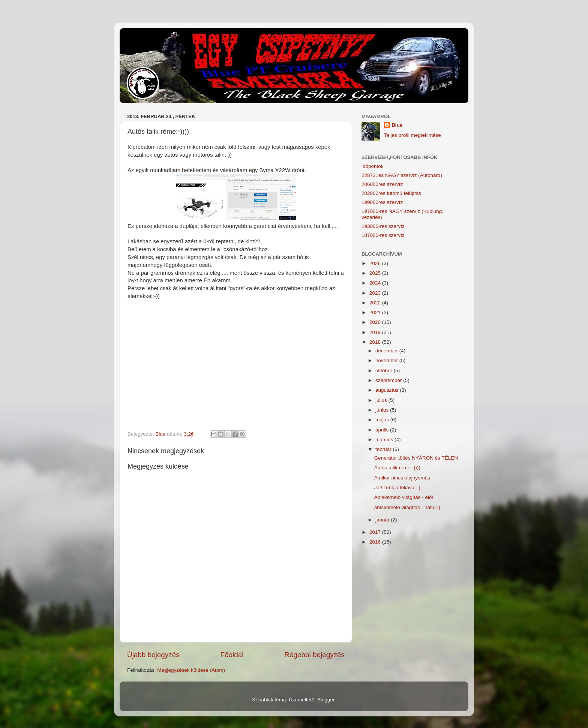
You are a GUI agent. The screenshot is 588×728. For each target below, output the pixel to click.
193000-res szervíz (383, 226)
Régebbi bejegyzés (314, 655)
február (384, 449)
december (387, 351)
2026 (376, 263)
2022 (376, 303)
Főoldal (232, 655)
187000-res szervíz (383, 235)
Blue (397, 125)
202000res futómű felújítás (391, 193)
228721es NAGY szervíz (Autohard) (402, 175)
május (383, 420)
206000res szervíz (382, 184)
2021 (376, 312)
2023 (376, 293)
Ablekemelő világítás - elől (404, 497)
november (387, 360)
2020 (376, 322)
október (385, 371)
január (383, 520)
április (383, 430)
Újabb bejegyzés (153, 655)
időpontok (373, 166)
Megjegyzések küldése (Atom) (191, 670)
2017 (376, 532)
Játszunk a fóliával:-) (397, 488)
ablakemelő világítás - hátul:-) (407, 507)
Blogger (326, 700)
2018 (376, 342)
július (382, 400)
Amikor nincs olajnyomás (402, 478)
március (385, 440)
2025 (376, 273)
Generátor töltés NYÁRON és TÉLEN (416, 458)
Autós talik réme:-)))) (397, 468)
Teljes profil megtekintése (412, 135)
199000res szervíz (382, 202)
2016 (376, 542)
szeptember (389, 380)
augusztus (388, 390)
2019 (376, 332)
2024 (376, 283)
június (383, 410)
